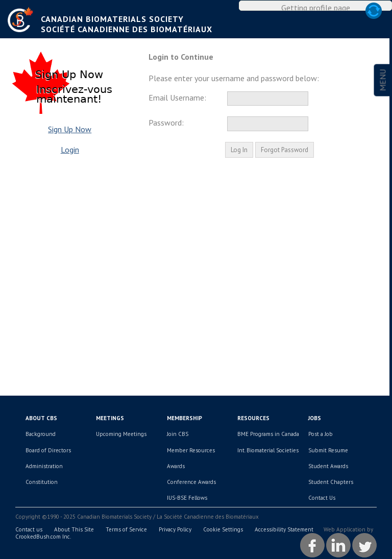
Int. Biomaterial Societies (268, 450)
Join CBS (178, 434)
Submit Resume (328, 450)
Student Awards (328, 466)
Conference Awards (191, 482)
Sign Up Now (70, 129)
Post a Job (321, 434)
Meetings (110, 418)
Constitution (42, 482)
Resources (253, 418)
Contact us (29, 529)
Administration (44, 466)
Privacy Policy (175, 529)
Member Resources (191, 450)
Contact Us (322, 498)
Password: (166, 123)
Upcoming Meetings (121, 434)
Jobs (315, 418)
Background (41, 434)
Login (70, 150)
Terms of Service (126, 529)
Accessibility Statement (284, 529)
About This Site (74, 529)
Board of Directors (48, 450)
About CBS (41, 418)
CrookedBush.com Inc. (43, 537)
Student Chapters (331, 482)
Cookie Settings (223, 529)
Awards (176, 466)
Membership (185, 418)
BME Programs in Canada (268, 434)
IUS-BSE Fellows (187, 498)
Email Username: (177, 98)
